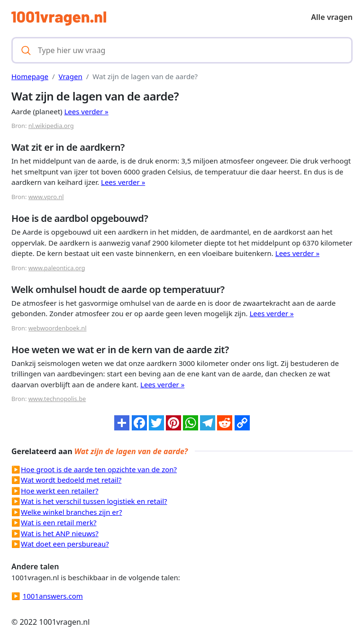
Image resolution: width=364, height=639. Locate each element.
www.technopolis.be (57, 399)
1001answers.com (53, 596)
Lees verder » (86, 111)
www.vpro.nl (46, 197)
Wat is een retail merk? (59, 522)
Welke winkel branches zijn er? (71, 512)
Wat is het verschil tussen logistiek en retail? (94, 501)
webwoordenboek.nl (58, 328)
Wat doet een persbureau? (65, 544)
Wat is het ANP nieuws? (60, 533)
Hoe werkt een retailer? (60, 491)
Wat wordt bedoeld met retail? (71, 480)
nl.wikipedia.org (51, 126)
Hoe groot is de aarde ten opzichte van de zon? (99, 469)
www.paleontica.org (57, 268)
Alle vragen (332, 17)
